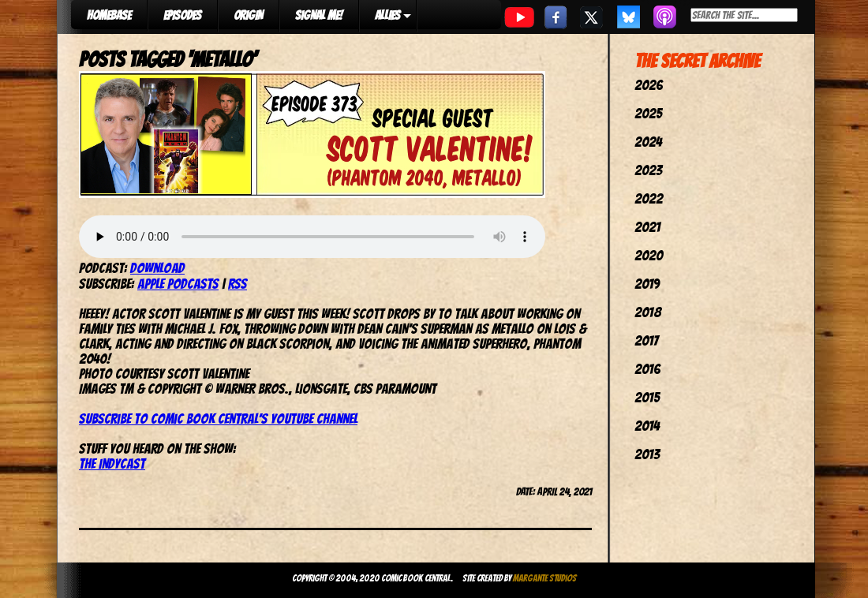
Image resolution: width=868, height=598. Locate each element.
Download (157, 268)
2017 (646, 340)
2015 (647, 397)
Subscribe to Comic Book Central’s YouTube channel (218, 419)
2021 (647, 227)
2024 (648, 142)
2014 (647, 426)
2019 (647, 284)
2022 (649, 198)
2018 (648, 312)
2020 (649, 255)
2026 (649, 85)
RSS (238, 284)
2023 (648, 170)
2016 (647, 369)
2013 (647, 454)
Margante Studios (545, 578)
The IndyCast (112, 463)
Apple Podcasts (178, 284)
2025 (648, 113)
